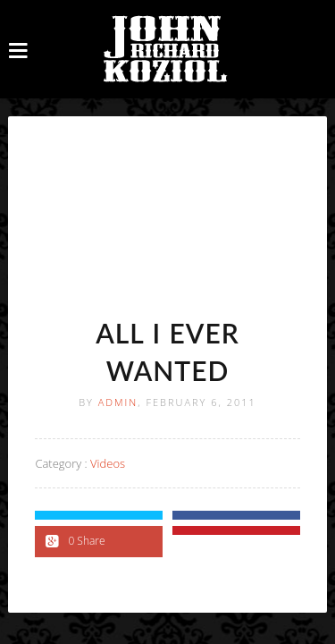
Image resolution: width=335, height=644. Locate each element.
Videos (108, 463)
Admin (118, 402)
